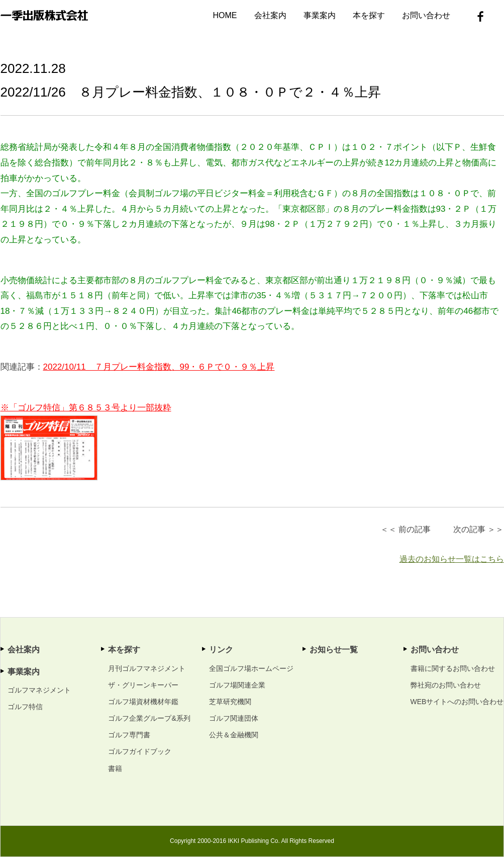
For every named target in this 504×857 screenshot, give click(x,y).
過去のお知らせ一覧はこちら (452, 559)
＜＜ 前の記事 (406, 529)
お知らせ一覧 (334, 650)
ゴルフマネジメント (39, 690)
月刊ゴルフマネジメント (147, 668)
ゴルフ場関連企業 (237, 685)
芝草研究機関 (230, 702)
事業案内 (320, 15)
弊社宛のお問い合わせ (446, 685)
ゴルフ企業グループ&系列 (149, 718)
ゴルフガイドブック (140, 751)
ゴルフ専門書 (129, 735)
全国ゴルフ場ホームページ (251, 668)
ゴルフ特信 (25, 707)
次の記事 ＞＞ (478, 529)
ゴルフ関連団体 (234, 718)
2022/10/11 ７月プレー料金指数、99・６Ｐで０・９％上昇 (159, 367)
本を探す (369, 15)
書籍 (115, 768)
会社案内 (270, 15)
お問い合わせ (426, 15)
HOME (225, 15)
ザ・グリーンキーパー (143, 685)
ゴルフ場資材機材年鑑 (143, 702)
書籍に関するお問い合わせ (453, 668)
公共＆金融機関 (234, 735)
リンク (221, 650)
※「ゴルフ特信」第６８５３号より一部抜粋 (86, 408)
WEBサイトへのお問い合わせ (457, 702)
